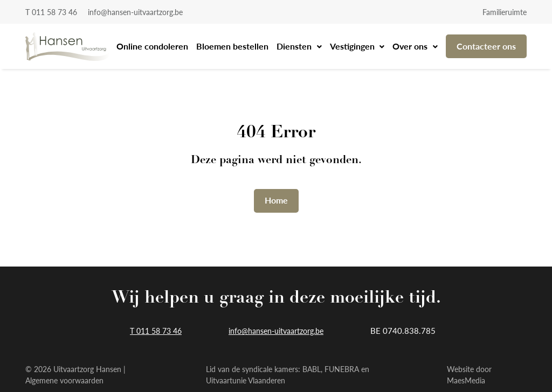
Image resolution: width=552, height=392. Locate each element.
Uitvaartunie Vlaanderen (246, 380)
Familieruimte (505, 12)
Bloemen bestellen (232, 46)
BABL (312, 369)
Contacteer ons (486, 46)
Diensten (295, 46)
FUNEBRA (342, 369)
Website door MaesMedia (469, 374)
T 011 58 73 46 (51, 12)
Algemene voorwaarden (64, 380)
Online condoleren (152, 46)
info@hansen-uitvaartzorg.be (135, 12)
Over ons (411, 46)
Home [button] (276, 200)
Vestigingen (353, 46)
